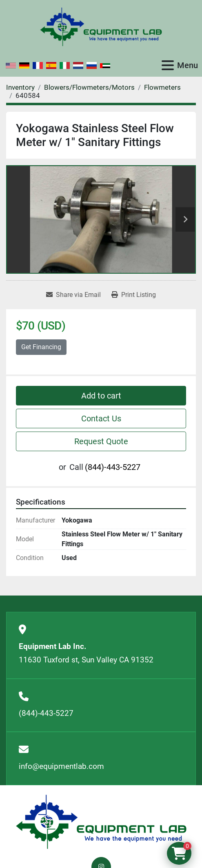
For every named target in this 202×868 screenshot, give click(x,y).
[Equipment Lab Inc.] (101, 822)
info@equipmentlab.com (61, 766)
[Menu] (168, 65)
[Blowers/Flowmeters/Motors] (89, 87)
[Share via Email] (73, 295)
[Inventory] (20, 87)
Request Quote (101, 441)
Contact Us (101, 418)
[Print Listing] (134, 295)
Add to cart (101, 396)
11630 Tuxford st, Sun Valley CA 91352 (86, 660)
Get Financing (41, 347)
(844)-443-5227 (113, 467)
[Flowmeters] (162, 87)
